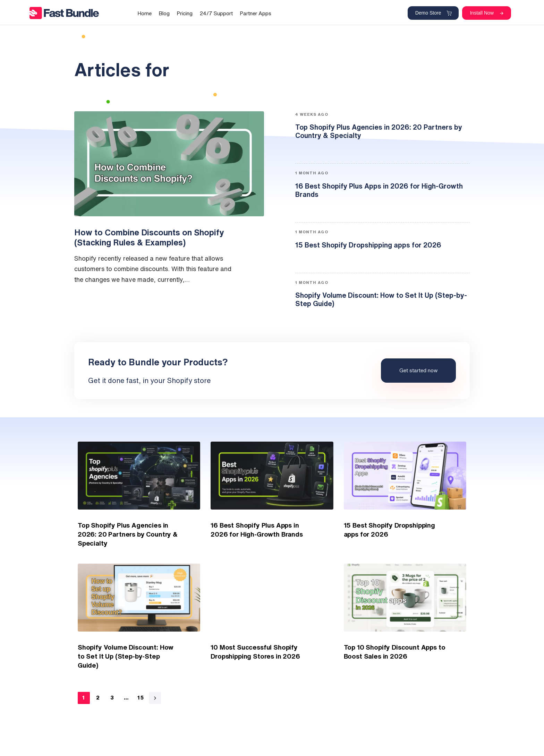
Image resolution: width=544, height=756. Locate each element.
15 (141, 698)
